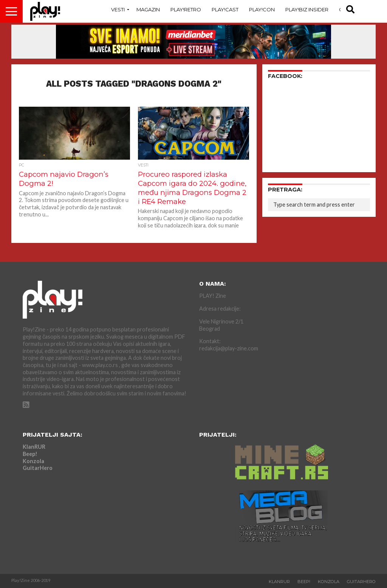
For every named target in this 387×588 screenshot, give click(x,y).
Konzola (33, 461)
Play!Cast (225, 9)
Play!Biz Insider (307, 9)
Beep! (30, 454)
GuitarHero (38, 468)
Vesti (118, 9)
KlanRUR (34, 447)
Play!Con (262, 9)
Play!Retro (186, 9)
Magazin (148, 9)
